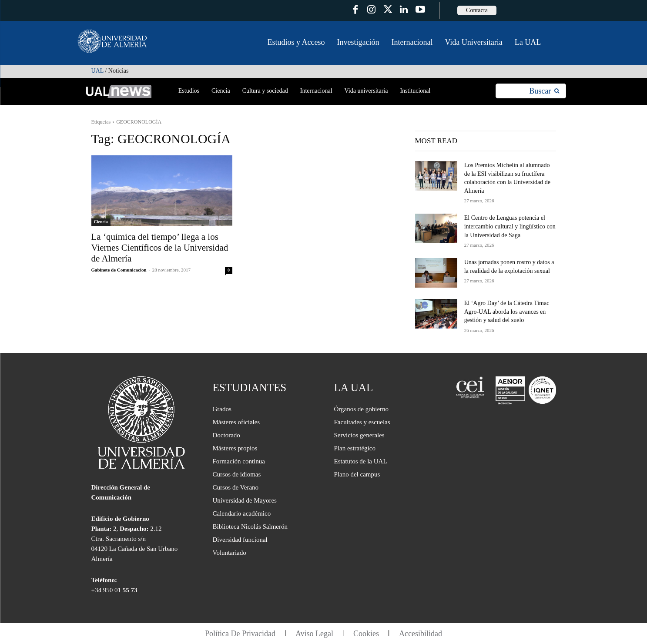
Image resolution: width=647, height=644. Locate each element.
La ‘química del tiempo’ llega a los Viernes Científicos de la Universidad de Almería (160, 248)
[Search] (544, 91)
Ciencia (101, 222)
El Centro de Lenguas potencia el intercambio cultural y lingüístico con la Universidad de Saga (510, 226)
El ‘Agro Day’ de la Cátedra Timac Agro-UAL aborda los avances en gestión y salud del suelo (507, 312)
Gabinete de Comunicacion (119, 270)
